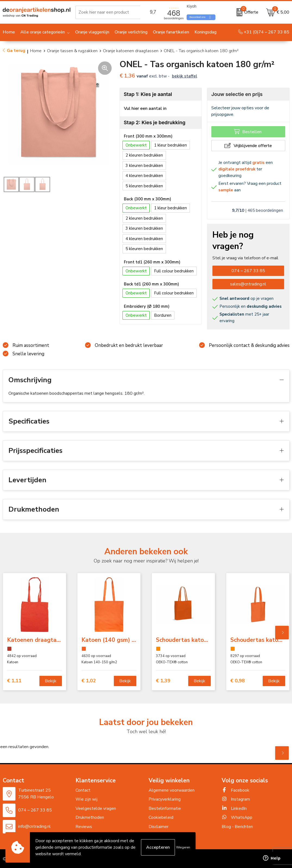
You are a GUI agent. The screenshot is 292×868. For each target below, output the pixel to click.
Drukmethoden (90, 817)
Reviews (84, 827)
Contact (83, 790)
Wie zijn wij (87, 799)
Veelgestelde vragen (96, 808)
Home (36, 51)
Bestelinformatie (165, 808)
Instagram (236, 799)
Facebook (236, 790)
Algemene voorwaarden (172, 790)
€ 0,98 (238, 681)
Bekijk (51, 681)
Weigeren (183, 847)
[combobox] (113, 12)
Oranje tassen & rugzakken (72, 51)
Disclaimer (158, 827)
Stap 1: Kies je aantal (148, 94)
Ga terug (16, 51)
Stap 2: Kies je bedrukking (155, 122)
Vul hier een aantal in (145, 108)
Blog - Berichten (237, 827)
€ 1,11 (14, 681)
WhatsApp (237, 817)
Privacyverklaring (165, 799)
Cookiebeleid (161, 817)
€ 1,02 (89, 681)
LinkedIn (234, 808)
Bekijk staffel (185, 76)
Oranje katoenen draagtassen (131, 51)
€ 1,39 (163, 681)
